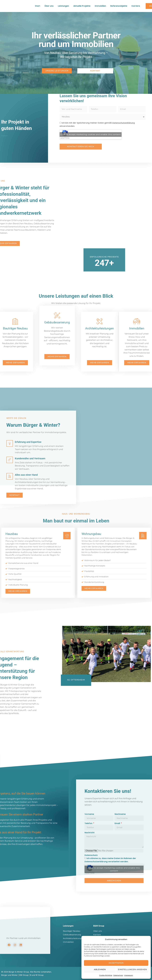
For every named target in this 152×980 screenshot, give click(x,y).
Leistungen (63, 7)
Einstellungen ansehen (132, 969)
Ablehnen (100, 969)
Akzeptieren (116, 963)
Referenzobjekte (119, 7)
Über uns (49, 7)
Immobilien (100, 7)
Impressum (129, 975)
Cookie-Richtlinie (106, 975)
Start (38, 7)
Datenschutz (118, 975)
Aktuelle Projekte (82, 7)
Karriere (136, 7)
